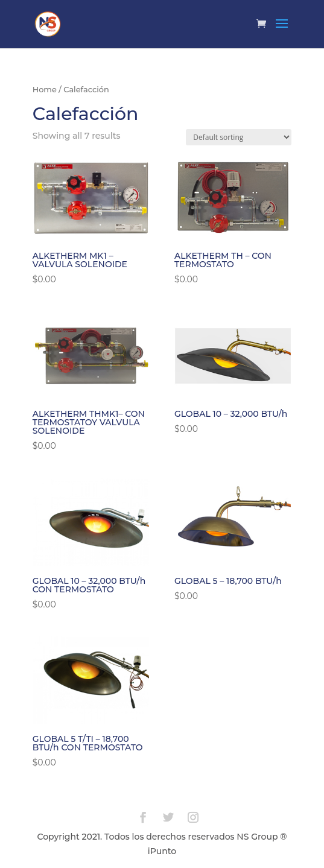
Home (45, 90)
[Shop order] (239, 137)
